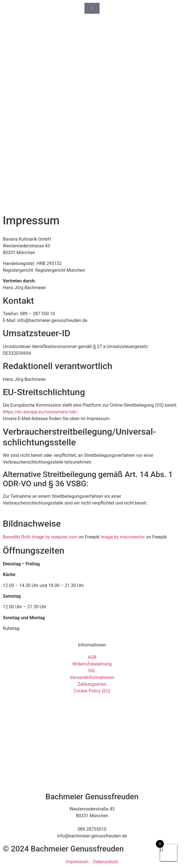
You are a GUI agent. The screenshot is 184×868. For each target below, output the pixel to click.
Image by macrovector (123, 537)
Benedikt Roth (17, 537)
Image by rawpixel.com (55, 537)
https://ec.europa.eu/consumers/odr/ (40, 412)
